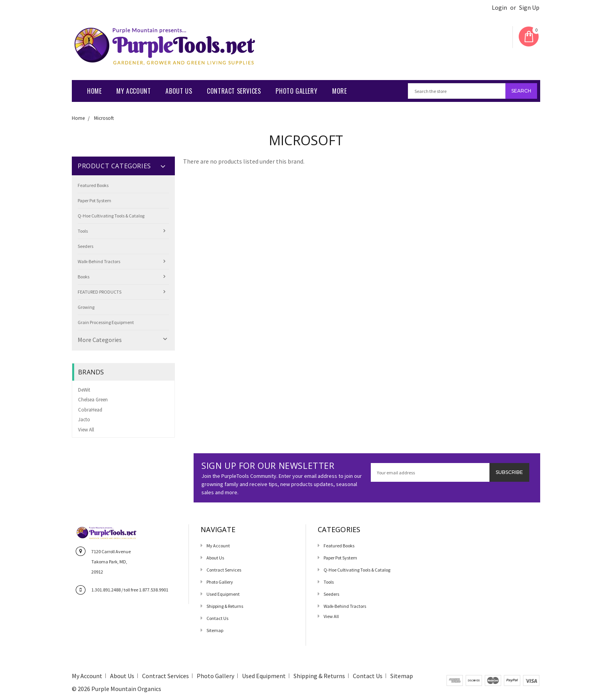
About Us (179, 91)
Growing (86, 307)
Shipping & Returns (225, 606)
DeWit (84, 390)
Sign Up (529, 8)
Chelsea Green (93, 400)
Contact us (217, 618)
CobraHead (90, 410)
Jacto (84, 419)
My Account (133, 91)
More (339, 91)
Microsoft (104, 118)
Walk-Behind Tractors (99, 261)
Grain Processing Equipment (106, 322)
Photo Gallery (296, 91)
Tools (83, 231)
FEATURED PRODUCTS (100, 292)
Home (94, 91)
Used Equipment (223, 594)
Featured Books (93, 185)
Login (499, 8)
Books (84, 277)
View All (86, 430)
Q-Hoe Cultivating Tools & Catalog (111, 216)
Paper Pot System (94, 200)
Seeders (85, 246)
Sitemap (215, 630)
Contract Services (234, 91)
